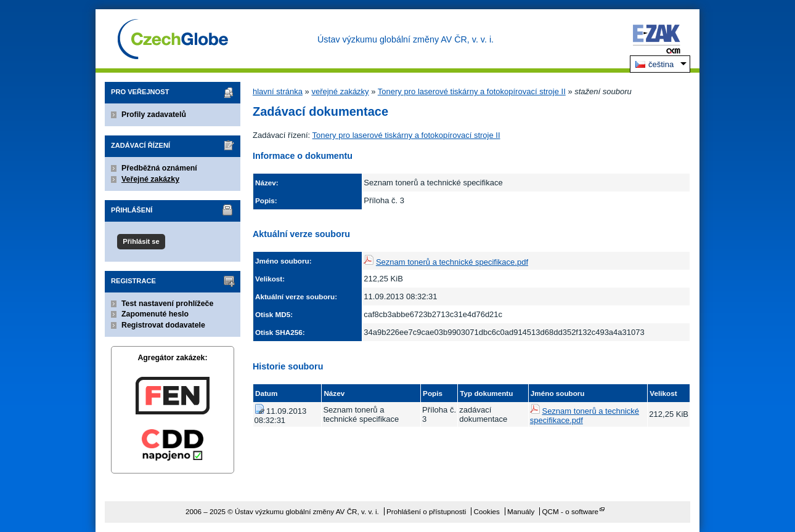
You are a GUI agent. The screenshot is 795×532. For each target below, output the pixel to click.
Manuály (521, 511)
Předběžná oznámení (159, 168)
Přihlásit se (141, 241)
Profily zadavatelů (154, 115)
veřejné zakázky (340, 91)
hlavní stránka (278, 91)
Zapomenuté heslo (155, 314)
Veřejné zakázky (150, 179)
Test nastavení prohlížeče (167, 304)
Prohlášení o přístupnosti (426, 511)
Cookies (487, 511)
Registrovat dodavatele (163, 325)
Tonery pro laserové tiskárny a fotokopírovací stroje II (472, 91)
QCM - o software (571, 511)
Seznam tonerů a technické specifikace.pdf (452, 262)
